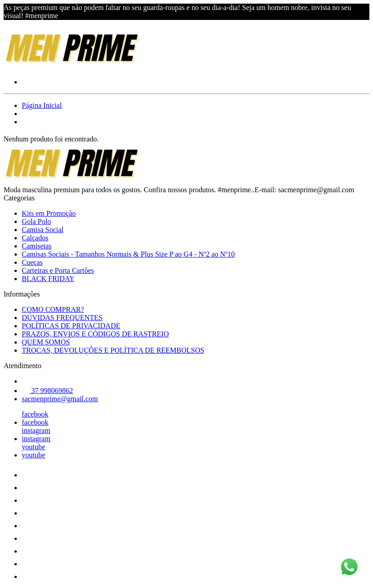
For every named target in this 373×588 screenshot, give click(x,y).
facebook (35, 414)
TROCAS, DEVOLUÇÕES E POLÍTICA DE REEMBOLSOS (113, 350)
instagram (36, 430)
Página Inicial (42, 105)
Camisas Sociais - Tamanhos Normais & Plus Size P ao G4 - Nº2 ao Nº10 (128, 254)
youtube (34, 447)
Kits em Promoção (49, 213)
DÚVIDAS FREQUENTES (62, 318)
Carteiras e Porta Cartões (58, 270)
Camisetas (37, 246)
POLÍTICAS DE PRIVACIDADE (71, 326)
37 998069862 (47, 391)
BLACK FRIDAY (48, 279)
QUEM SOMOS (46, 342)
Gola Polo (36, 221)
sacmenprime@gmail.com (60, 399)
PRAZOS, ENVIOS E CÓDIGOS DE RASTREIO (95, 334)
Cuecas (32, 262)
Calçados (35, 238)
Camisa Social (43, 230)
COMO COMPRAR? (53, 309)
